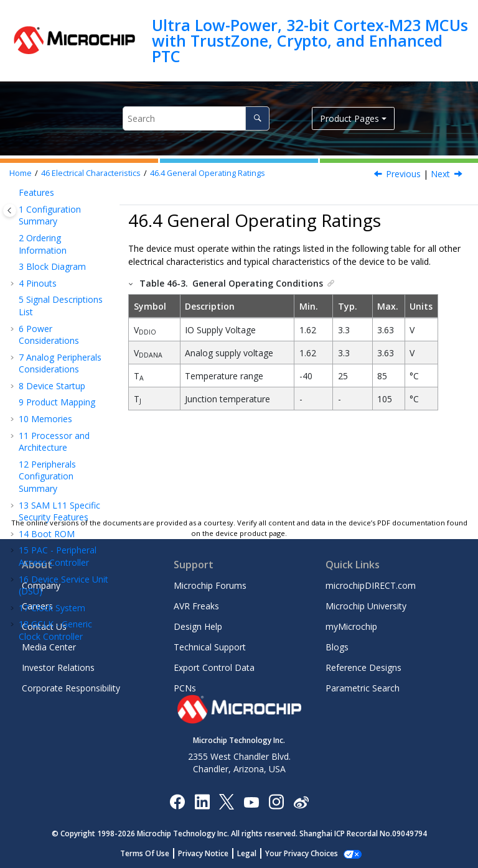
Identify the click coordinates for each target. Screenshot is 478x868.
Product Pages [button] (349, 118)
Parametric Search (363, 688)
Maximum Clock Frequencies (64, 376)
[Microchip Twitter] (227, 801)
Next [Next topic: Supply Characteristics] (440, 174)
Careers (37, 606)
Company (41, 585)
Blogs (337, 647)
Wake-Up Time (67, 427)
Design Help (198, 626)
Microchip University (366, 606)
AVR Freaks (196, 606)
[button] (22, 238)
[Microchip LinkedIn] (202, 801)
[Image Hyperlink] (251, 801)
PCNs (185, 688)
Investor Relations (58, 667)
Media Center (49, 647)
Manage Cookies (302, 853)
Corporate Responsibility (71, 688)
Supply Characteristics (57, 347)
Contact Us (44, 626)
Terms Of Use (152, 853)
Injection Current (57, 478)
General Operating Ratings (208, 173)
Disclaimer (58, 238)
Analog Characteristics (57, 507)
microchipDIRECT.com (371, 585)
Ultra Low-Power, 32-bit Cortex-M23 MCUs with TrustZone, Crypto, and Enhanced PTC (310, 41)
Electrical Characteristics (91, 173)
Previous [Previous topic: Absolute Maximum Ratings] (403, 174)
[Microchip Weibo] (301, 801)
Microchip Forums (210, 585)
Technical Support (210, 647)
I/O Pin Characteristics (57, 449)
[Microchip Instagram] (276, 801)
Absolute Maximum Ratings (64, 289)
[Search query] (196, 118)
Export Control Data (214, 667)
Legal (254, 853)
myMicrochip (351, 626)
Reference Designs (363, 667)
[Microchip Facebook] (177, 801)
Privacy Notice (210, 853)
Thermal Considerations (58, 261)
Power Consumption (54, 404)
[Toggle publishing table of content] (10, 210)
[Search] (257, 118)
